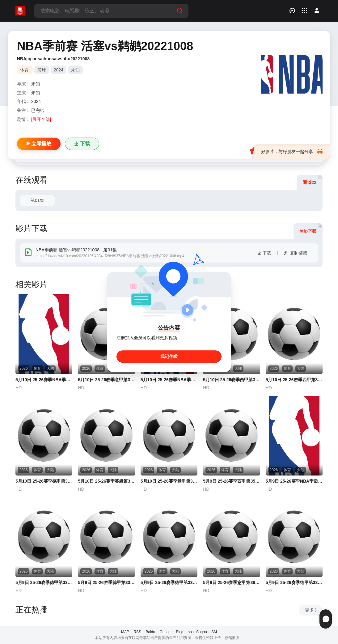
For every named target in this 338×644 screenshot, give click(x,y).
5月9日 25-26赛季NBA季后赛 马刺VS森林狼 (294, 481)
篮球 (42, 70)
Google (165, 632)
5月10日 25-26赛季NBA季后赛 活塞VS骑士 (169, 380)
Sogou (202, 632)
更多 (311, 610)
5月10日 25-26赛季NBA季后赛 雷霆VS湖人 (44, 380)
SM (214, 632)
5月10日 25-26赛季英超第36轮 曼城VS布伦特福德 (106, 481)
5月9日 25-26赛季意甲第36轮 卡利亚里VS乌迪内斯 (231, 582)
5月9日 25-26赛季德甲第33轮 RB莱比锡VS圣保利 (169, 582)
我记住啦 (169, 356)
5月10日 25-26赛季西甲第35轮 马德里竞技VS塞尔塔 (231, 380)
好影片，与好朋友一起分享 (292, 151)
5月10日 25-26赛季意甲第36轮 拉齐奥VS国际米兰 (169, 481)
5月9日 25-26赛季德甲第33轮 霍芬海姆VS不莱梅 (294, 582)
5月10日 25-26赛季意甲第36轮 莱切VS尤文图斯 (106, 380)
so (190, 632)
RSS (137, 632)
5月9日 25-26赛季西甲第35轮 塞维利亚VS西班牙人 (231, 481)
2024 (59, 70)
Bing (180, 632)
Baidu (150, 632)
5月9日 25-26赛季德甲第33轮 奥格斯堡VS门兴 (106, 582)
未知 (75, 70)
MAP (125, 632)
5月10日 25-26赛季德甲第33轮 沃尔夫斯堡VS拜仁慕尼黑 (44, 481)
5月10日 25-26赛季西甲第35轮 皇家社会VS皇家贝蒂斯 (294, 380)
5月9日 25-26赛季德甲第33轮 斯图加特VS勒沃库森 (44, 582)
